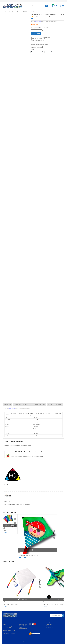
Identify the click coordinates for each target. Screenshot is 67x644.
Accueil (4, 12)
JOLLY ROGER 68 (47, 414)
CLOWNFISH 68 (20, 414)
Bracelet (36, 431)
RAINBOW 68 (40, 415)
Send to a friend (40, 41)
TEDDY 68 (51, 415)
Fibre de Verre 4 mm (36, 424)
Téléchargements (49, 627)
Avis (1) (50, 404)
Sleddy (5, 531)
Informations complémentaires (23, 404)
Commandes (49, 626)
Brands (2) (58, 404)
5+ (36, 436)
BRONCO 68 (14, 414)
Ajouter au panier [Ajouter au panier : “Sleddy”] (11, 525)
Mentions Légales (23, 626)
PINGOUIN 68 (27, 415)
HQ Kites (43, 46)
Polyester (36, 427)
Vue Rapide (10, 528)
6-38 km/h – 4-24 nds (36, 429)
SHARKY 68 (46, 415)
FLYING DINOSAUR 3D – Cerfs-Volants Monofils (53, 605)
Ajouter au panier (37, 34)
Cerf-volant (39, 46)
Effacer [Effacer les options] (48, 28)
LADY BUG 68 (54, 414)
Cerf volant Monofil (12, 12)
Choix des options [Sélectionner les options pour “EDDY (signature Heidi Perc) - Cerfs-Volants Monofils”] (39, 550)
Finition (32, 28)
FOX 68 (31, 414)
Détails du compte (50, 624)
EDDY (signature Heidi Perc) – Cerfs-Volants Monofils (30, 555)
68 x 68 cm (36, 420)
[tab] (8, 404)
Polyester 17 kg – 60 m (36, 422)
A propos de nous (23, 624)
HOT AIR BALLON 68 (38, 414)
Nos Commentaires (40, 404)
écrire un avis (52, 17)
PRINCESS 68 (34, 415)
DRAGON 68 (27, 414)
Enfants (19, 12)
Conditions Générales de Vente (23, 628)
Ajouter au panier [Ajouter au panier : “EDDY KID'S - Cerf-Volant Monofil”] (24, 599)
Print (32, 41)
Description (8, 404)
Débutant (36, 433)
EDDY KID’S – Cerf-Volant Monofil (11, 605)
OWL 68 (22, 415)
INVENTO (41, 48)
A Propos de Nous (22, 622)
